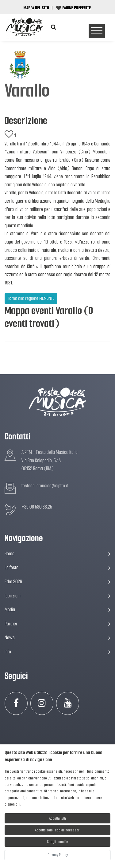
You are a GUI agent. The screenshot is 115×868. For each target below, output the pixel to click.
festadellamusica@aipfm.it (45, 486)
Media (57, 610)
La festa (57, 567)
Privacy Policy (58, 855)
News (57, 638)
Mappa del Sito (36, 8)
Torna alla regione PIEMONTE (31, 298)
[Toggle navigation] (97, 31)
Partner (57, 624)
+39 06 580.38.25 (37, 507)
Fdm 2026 (57, 582)
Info (57, 652)
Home (57, 554)
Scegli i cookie (58, 842)
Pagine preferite (77, 8)
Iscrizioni (57, 596)
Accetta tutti (57, 818)
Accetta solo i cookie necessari (58, 830)
